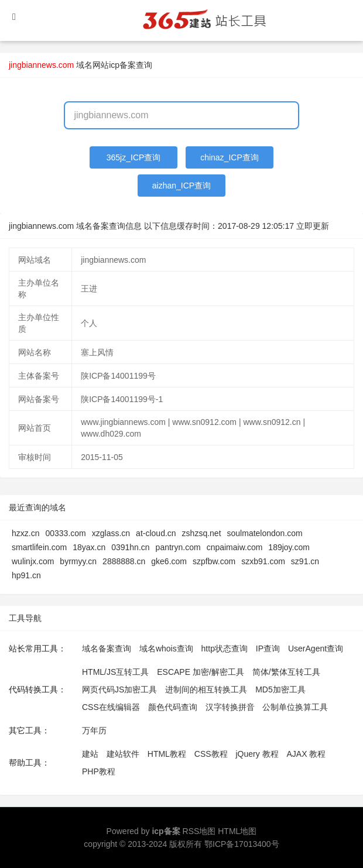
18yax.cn (89, 547)
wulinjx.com (33, 561)
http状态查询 (225, 649)
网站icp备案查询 (122, 65)
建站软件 (123, 754)
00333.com (65, 533)
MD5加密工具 (280, 689)
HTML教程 (167, 754)
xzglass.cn (111, 533)
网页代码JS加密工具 (119, 689)
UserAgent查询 (316, 649)
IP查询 (268, 649)
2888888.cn (124, 561)
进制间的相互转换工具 (206, 689)
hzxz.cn (25, 533)
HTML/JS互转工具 (115, 672)
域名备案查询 (107, 649)
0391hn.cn (130, 547)
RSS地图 (199, 831)
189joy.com (289, 547)
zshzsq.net (202, 533)
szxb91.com (263, 561)
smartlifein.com (39, 547)
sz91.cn (305, 561)
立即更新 (313, 226)
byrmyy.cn (78, 561)
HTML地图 (237, 831)
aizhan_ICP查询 (181, 186)
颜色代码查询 (173, 707)
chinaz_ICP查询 (230, 157)
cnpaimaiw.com (235, 547)
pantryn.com (178, 547)
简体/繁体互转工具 (286, 672)
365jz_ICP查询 (134, 157)
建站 (90, 754)
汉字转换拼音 (230, 707)
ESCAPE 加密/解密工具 (201, 672)
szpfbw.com (214, 561)
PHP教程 (99, 771)
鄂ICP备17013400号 (242, 844)
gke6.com (169, 561)
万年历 (94, 730)
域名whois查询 (166, 649)
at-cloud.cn (156, 533)
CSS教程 (211, 754)
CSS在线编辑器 (111, 707)
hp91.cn (26, 575)
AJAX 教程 (307, 754)
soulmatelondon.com (265, 533)
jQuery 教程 (257, 754)
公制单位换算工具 (295, 707)
